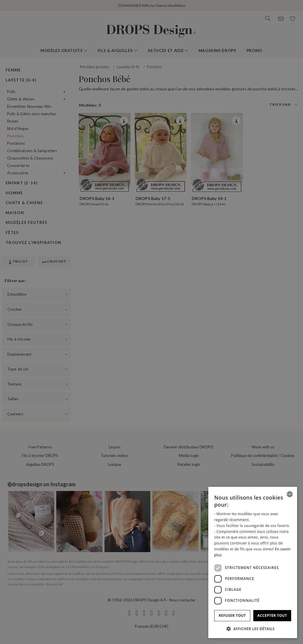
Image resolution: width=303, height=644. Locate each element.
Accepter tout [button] (272, 615)
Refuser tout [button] (232, 615)
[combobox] (290, 494)
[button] (253, 629)
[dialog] (253, 562)
